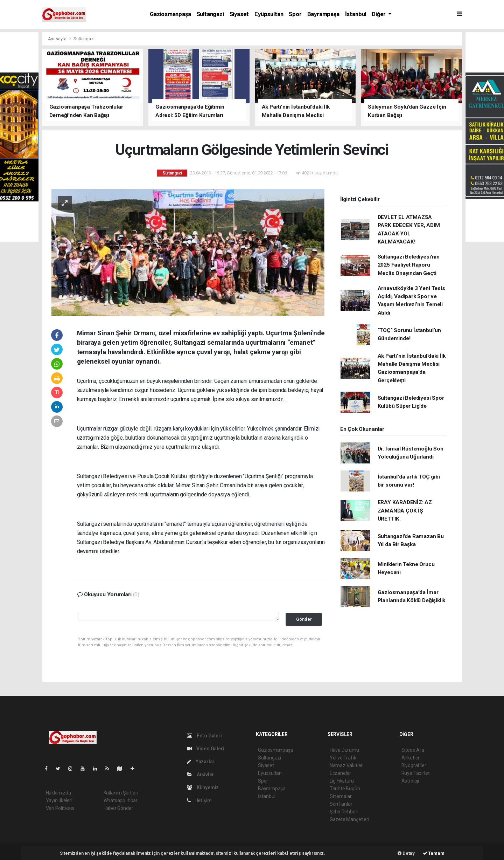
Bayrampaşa (323, 14)
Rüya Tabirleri (416, 773)
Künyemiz (203, 787)
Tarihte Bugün (345, 789)
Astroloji (410, 781)
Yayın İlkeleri (59, 800)
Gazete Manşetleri (349, 819)
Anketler (411, 758)
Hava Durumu (344, 750)
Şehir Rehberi (344, 812)
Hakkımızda (58, 793)
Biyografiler (414, 765)
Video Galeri (205, 749)
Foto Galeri (204, 736)
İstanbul (356, 14)
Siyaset (239, 14)
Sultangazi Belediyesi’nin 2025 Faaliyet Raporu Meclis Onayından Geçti (409, 265)
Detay (406, 853)
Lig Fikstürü (342, 781)
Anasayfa (58, 39)
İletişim (199, 800)
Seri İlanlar (341, 804)
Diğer (379, 14)
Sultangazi (210, 14)
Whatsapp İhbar (121, 800)
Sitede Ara (413, 750)
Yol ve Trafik (343, 758)
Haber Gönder (118, 808)
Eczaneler (340, 773)
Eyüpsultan (269, 14)
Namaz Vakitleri (347, 765)
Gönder (304, 619)
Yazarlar (201, 762)
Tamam (434, 853)
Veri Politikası (60, 808)
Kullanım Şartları (121, 793)
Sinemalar (341, 796)
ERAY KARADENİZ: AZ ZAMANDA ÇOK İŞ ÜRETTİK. (405, 511)
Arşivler (200, 775)
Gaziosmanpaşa (170, 14)
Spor (295, 14)
